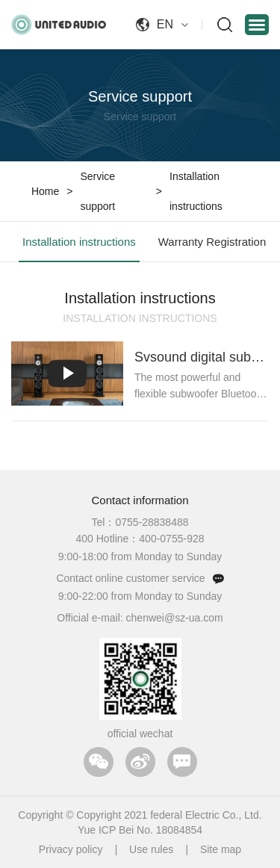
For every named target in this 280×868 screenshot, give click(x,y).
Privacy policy (71, 849)
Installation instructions (196, 191)
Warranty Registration (212, 242)
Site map (221, 849)
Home (45, 191)
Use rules (151, 849)
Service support (97, 191)
